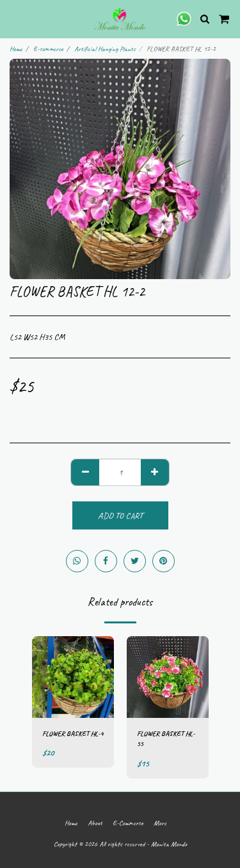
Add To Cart (120, 516)
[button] (14, 18)
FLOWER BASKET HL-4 (73, 733)
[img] (73, 677)
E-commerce (48, 49)
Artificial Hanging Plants (105, 49)
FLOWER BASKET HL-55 (166, 739)
